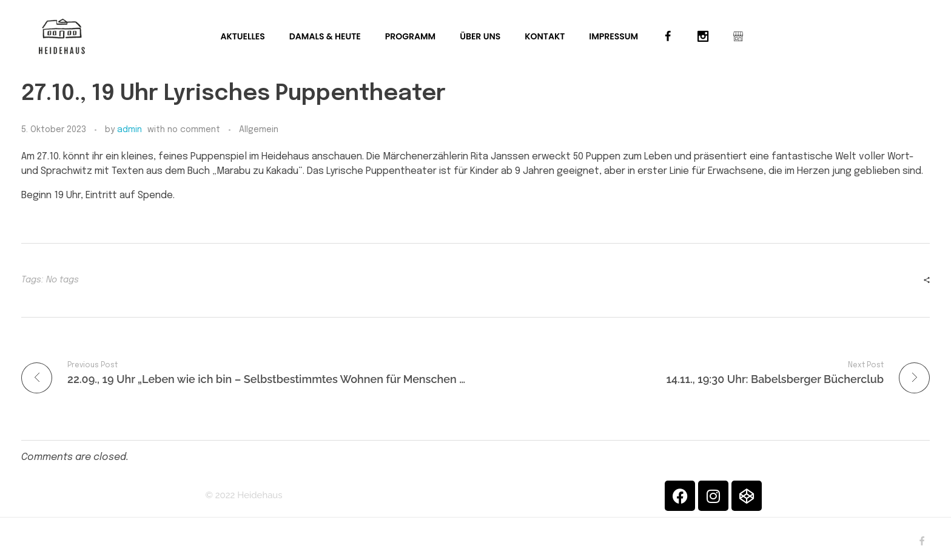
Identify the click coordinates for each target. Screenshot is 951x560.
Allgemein (259, 130)
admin (129, 130)
